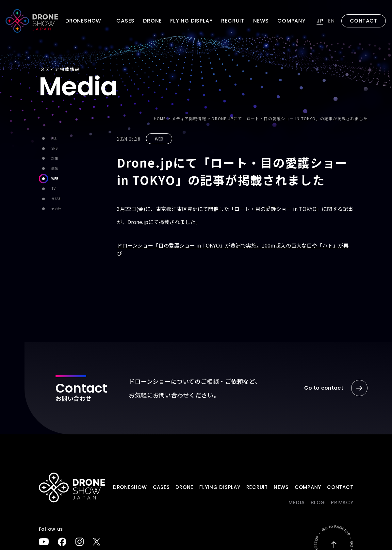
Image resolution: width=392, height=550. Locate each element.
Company (292, 21)
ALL (48, 138)
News (261, 21)
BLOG (318, 502)
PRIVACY (342, 502)
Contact (340, 487)
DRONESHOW (130, 487)
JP (320, 21)
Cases (125, 21)
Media (297, 502)
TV (47, 189)
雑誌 (48, 169)
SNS (48, 148)
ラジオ (50, 199)
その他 (50, 209)
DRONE (152, 21)
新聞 (48, 159)
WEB (49, 178)
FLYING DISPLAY (191, 21)
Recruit (233, 21)
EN (331, 21)
